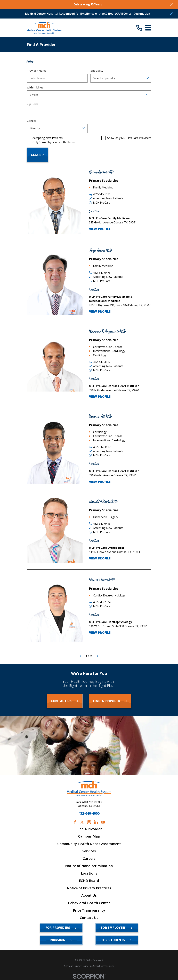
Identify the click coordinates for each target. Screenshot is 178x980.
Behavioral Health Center (89, 903)
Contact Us (89, 918)
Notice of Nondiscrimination (89, 866)
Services (89, 851)
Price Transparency (89, 910)
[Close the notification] (171, 5)
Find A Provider (89, 829)
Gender (32, 121)
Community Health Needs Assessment (89, 844)
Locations (89, 873)
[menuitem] (69, 966)
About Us (89, 895)
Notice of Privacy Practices (89, 888)
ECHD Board (89, 881)
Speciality (97, 71)
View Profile (100, 229)
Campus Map (89, 836)
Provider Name (37, 71)
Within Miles (35, 88)
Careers (89, 859)
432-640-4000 (89, 813)
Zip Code (33, 104)
